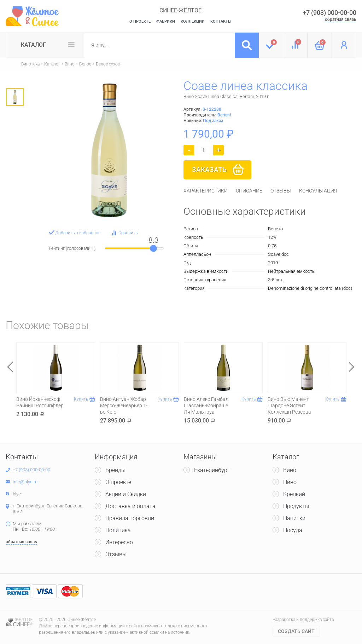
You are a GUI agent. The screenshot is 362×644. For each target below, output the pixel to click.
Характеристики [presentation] (206, 191)
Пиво (290, 482)
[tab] (206, 191)
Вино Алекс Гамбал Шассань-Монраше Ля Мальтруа (206, 406)
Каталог (33, 45)
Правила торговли (130, 518)
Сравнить (128, 233)
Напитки (294, 518)
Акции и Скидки (126, 494)
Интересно (119, 542)
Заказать (209, 170)
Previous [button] (10, 367)
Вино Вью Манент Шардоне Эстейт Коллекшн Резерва (289, 406)
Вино (70, 64)
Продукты (296, 506)
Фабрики (166, 21)
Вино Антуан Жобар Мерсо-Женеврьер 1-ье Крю (124, 406)
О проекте (118, 482)
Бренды (115, 470)
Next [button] (352, 367)
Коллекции (193, 21)
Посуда (293, 530)
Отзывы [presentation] (281, 191)
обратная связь (341, 19)
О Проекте (140, 21)
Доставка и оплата (130, 506)
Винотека (30, 64)
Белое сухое (108, 64)
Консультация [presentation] (318, 191)
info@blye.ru (25, 482)
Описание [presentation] (249, 191)
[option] (15, 97)
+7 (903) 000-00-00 (329, 13)
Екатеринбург (212, 470)
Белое (85, 64)
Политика (118, 530)
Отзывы (116, 554)
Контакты (221, 21)
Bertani (224, 115)
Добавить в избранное (78, 233)
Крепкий (294, 494)
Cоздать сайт (296, 631)
